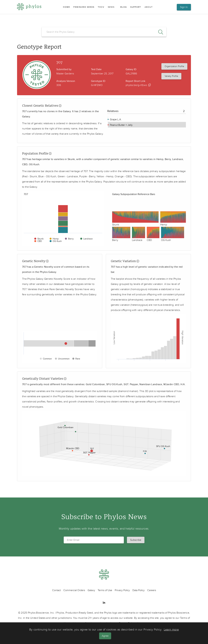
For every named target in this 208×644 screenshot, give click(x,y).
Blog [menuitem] (124, 7)
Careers (152, 590)
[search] (104, 32)
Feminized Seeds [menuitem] (84, 7)
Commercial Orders (74, 590)
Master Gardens (65, 74)
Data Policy (139, 590)
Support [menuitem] (136, 7)
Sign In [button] (184, 7)
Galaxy (91, 590)
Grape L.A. (115, 119)
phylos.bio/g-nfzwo (136, 85)
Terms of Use (105, 590)
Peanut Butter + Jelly (121, 125)
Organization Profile (174, 66)
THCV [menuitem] (101, 7)
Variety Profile (171, 76)
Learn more (171, 630)
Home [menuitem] (67, 7)
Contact (56, 590)
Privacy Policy (122, 590)
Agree (105, 636)
